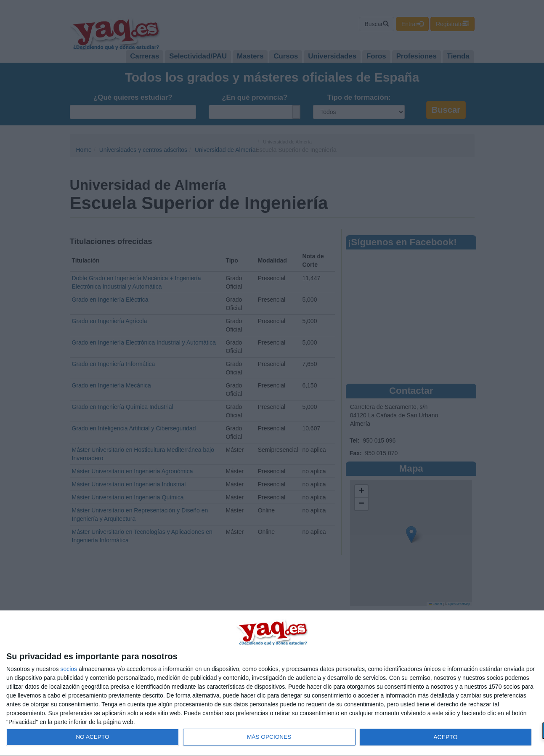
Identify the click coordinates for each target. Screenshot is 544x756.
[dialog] (272, 683)
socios (69, 669)
